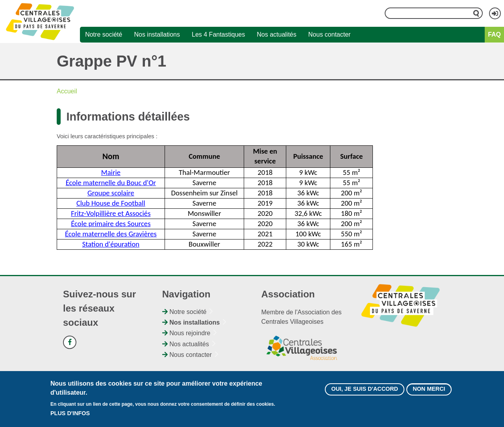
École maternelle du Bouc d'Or (111, 183)
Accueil (67, 91)
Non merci (429, 390)
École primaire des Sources (111, 224)
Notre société (104, 34)
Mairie (111, 172)
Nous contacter (330, 34)
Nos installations (157, 34)
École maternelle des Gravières (111, 234)
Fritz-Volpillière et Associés (111, 213)
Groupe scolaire (111, 193)
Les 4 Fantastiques (218, 34)
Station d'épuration (111, 244)
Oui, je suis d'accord (365, 390)
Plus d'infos (70, 414)
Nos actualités (277, 34)
